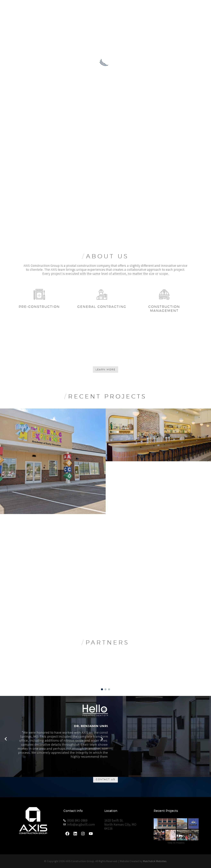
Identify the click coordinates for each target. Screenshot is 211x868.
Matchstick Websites (155, 861)
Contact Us (191, 7)
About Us (131, 7)
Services (151, 7)
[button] (6, 700)
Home (113, 7)
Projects (170, 7)
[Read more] (28, 295)
